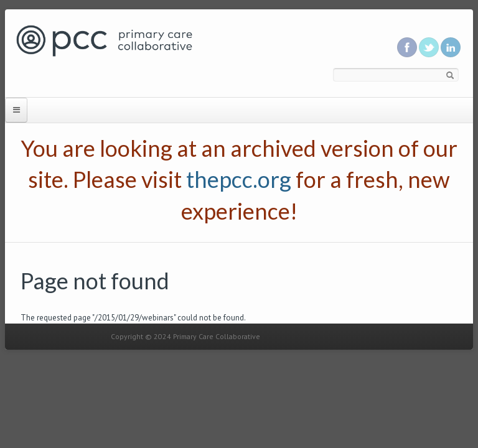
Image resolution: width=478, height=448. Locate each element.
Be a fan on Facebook (407, 47)
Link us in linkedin (451, 47)
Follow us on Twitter (429, 47)
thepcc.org (239, 179)
